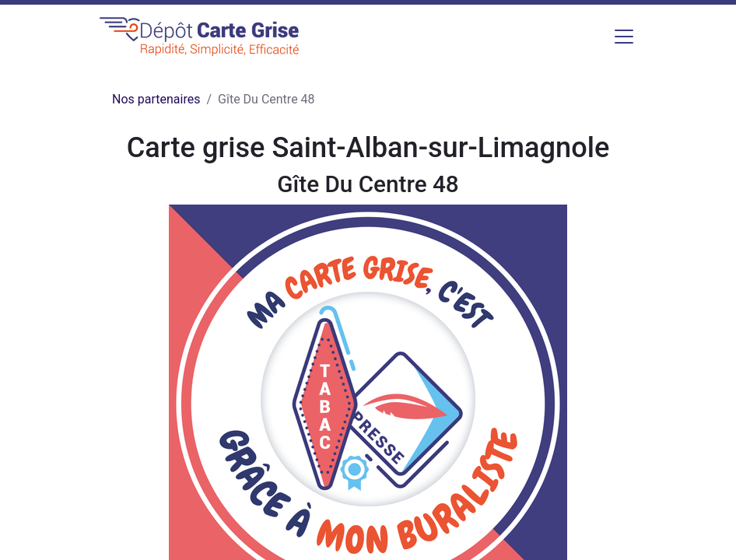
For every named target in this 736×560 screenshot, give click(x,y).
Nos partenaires (156, 99)
